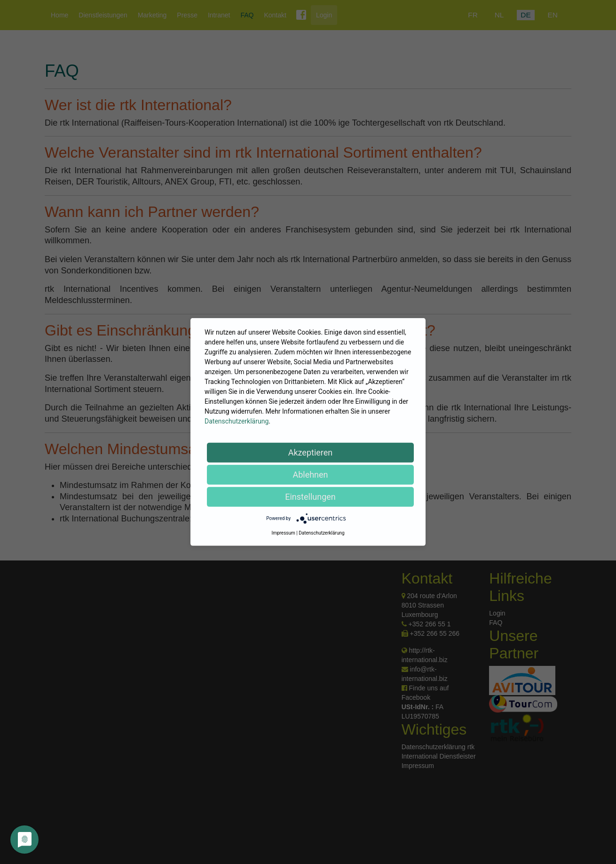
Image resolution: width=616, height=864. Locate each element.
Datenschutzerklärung (237, 421)
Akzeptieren (311, 452)
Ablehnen (310, 475)
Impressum (283, 533)
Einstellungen (310, 497)
